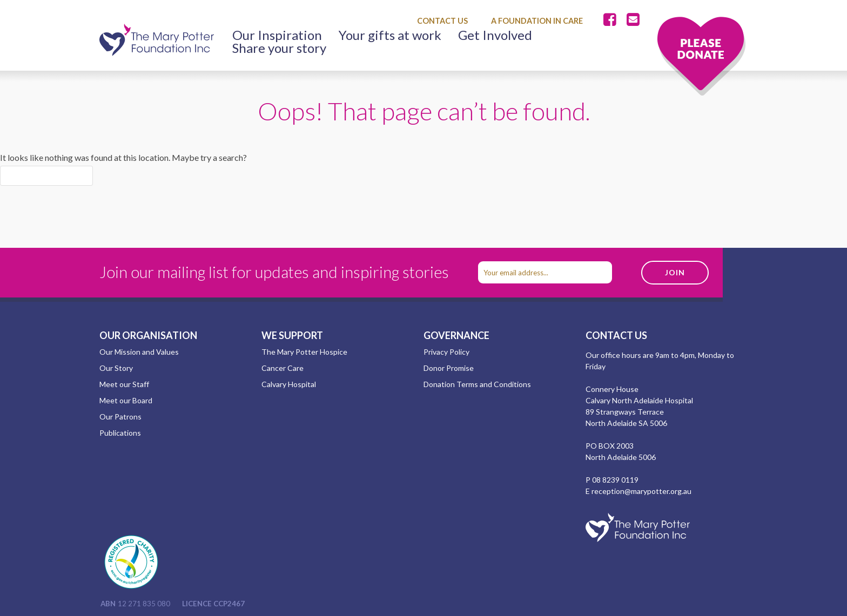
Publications (120, 433)
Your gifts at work (390, 35)
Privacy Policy (446, 352)
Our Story (116, 368)
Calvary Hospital (289, 384)
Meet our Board (126, 400)
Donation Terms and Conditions (477, 384)
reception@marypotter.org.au (641, 491)
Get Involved (495, 35)
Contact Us (442, 21)
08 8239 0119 (615, 480)
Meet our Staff (124, 384)
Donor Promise (449, 368)
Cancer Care (283, 368)
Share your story (279, 48)
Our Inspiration (277, 35)
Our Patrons (120, 417)
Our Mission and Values (139, 352)
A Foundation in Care (537, 21)
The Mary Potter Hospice (304, 352)
